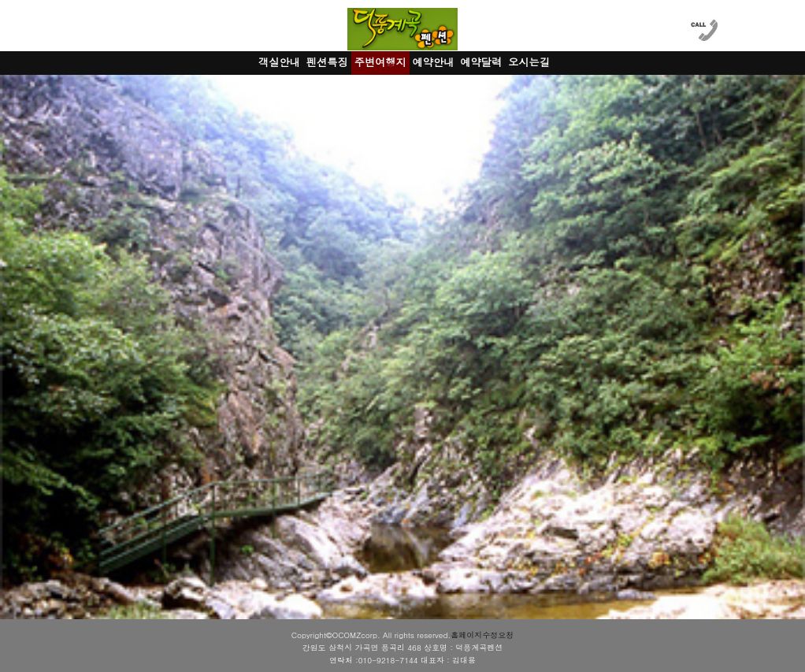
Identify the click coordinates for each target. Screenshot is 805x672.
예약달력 (481, 62)
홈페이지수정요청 (482, 635)
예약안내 (434, 62)
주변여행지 (380, 62)
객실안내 (279, 62)
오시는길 (529, 62)
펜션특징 (327, 62)
